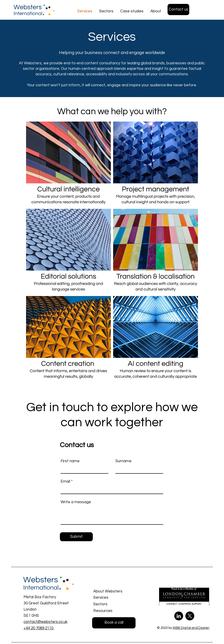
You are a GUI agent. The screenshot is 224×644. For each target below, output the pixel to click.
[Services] (114, 598)
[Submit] (76, 537)
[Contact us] (178, 10)
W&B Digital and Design (191, 628)
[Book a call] (114, 623)
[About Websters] (115, 592)
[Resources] (114, 611)
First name (70, 461)
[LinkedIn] (179, 616)
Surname (123, 461)
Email (65, 482)
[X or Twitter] (190, 616)
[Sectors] (114, 604)
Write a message (76, 502)
